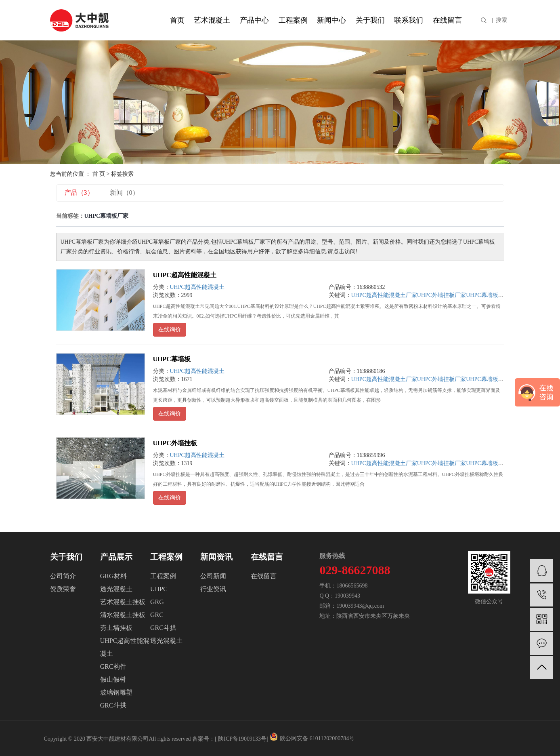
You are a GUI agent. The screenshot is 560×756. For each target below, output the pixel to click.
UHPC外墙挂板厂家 (441, 295)
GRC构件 (113, 667)
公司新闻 (213, 576)
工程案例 (293, 20)
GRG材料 (113, 576)
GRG (157, 602)
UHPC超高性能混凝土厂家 (384, 295)
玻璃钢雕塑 (116, 692)
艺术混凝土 (212, 20)
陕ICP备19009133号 (242, 739)
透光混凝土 (116, 589)
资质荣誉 (63, 589)
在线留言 (447, 20)
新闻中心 (331, 20)
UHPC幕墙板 (172, 359)
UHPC (159, 589)
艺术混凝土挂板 (123, 602)
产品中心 (254, 20)
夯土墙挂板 (116, 628)
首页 (177, 20)
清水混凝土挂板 (123, 615)
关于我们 (370, 20)
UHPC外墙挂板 (175, 443)
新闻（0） (124, 193)
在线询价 (170, 330)
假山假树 (113, 679)
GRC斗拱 (113, 705)
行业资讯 (213, 589)
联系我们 (409, 20)
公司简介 (63, 576)
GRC (157, 615)
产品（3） (79, 193)
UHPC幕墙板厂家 (488, 295)
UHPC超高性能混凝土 (185, 275)
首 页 (99, 174)
